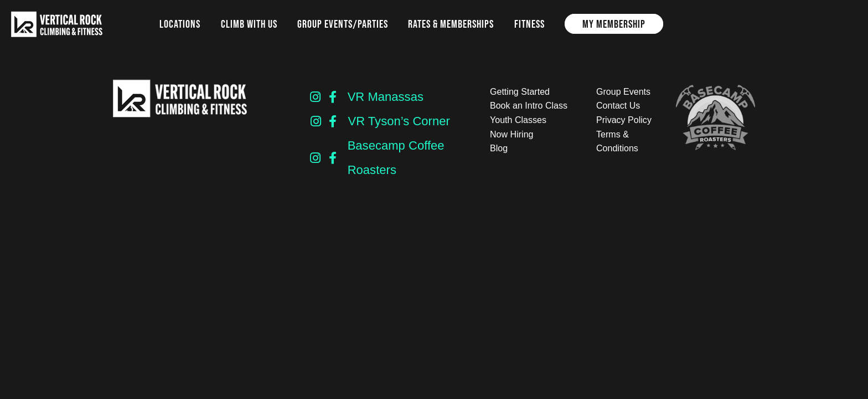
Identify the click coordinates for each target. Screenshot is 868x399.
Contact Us (618, 106)
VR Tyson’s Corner (399, 121)
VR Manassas (386, 97)
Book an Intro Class (529, 106)
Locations (180, 24)
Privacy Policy (624, 120)
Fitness (529, 24)
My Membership (614, 24)
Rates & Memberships (451, 24)
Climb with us (249, 24)
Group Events (623, 92)
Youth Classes (518, 120)
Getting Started (520, 92)
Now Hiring (512, 134)
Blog (499, 148)
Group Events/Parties (343, 24)
